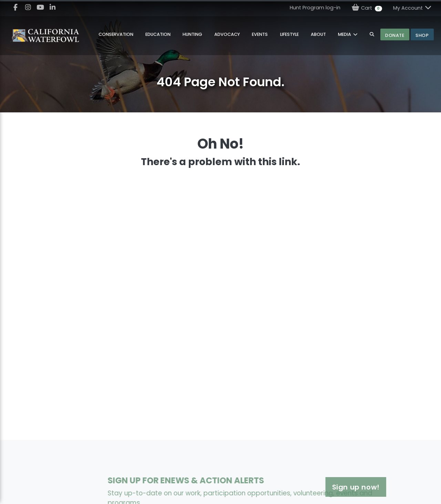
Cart (367, 8)
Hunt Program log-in (315, 8)
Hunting (192, 34)
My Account (413, 8)
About (318, 34)
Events (260, 34)
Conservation (116, 34)
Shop (422, 35)
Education (158, 34)
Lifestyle (289, 34)
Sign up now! (333, 487)
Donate (395, 35)
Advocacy (227, 34)
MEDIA (345, 34)
